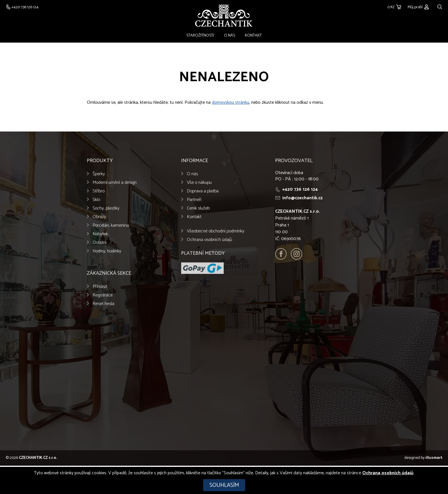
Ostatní (99, 244)
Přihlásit (100, 288)
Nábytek (100, 235)
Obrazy (99, 218)
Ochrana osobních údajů (209, 241)
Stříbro (99, 193)
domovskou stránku (230, 104)
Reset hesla (103, 305)
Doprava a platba (203, 193)
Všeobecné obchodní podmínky (216, 233)
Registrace (103, 297)
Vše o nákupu (199, 184)
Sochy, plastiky (106, 210)
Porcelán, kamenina (111, 227)
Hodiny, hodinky (107, 253)
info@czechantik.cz (302, 199)
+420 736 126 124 (300, 191)
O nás (230, 36)
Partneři (194, 201)
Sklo (96, 201)
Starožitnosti (205, 36)
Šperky (99, 175)
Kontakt (249, 36)
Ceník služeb (198, 210)
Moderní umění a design (115, 184)
